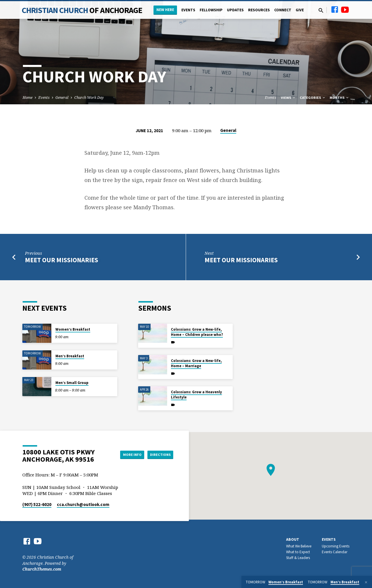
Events (188, 10)
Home (28, 98)
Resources (259, 10)
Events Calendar (335, 552)
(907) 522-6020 (37, 504)
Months (340, 98)
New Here (165, 10)
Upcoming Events (336, 546)
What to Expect (298, 552)
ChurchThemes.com (42, 569)
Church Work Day (89, 98)
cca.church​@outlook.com (83, 504)
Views (288, 98)
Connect (283, 10)
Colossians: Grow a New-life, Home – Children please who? (197, 332)
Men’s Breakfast (70, 356)
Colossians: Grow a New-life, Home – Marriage (196, 363)
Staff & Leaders (298, 558)
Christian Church (82, 10)
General (62, 98)
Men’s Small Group (72, 383)
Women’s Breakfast (73, 329)
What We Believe (299, 546)
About (293, 539)
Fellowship (211, 10)
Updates (235, 10)
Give (300, 10)
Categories (313, 98)
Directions (159, 454)
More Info (126, 454)
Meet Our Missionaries (62, 260)
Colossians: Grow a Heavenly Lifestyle (196, 395)
